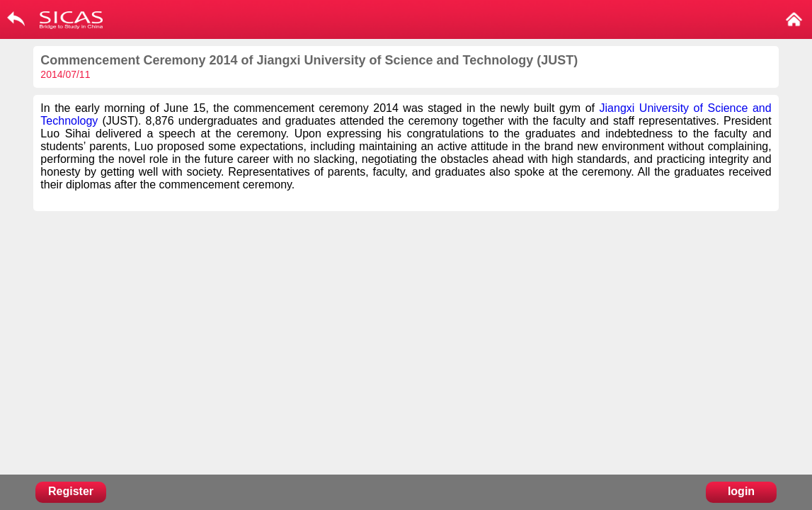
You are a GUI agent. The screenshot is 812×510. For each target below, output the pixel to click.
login (741, 491)
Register (71, 491)
